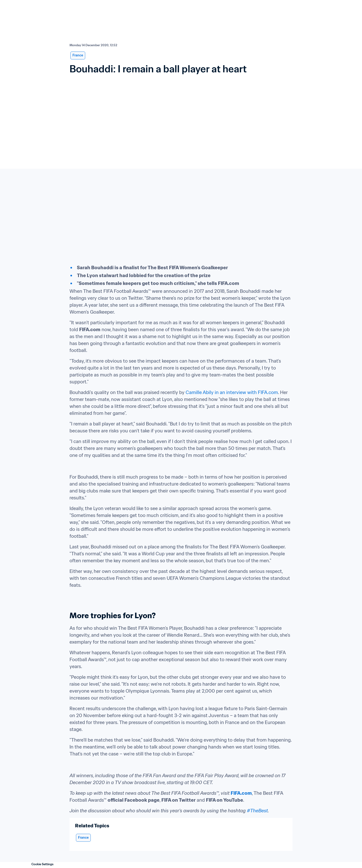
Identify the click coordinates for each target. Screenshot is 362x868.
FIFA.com (241, 793)
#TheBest (257, 811)
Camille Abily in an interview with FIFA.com (232, 392)
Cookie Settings (42, 864)
